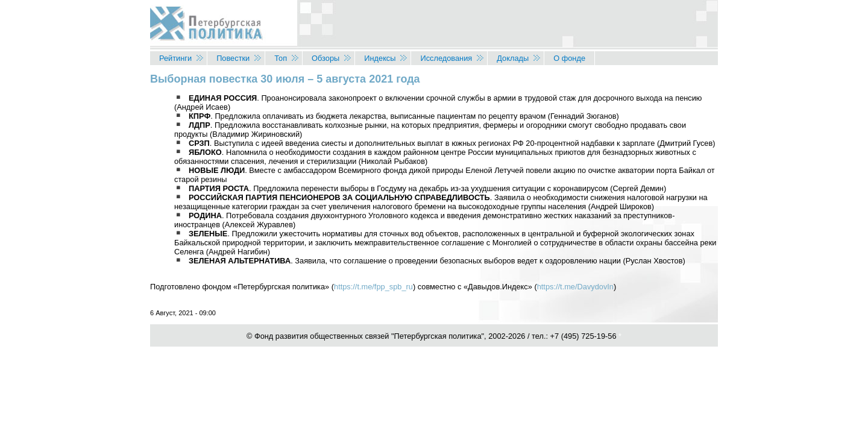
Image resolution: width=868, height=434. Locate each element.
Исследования (446, 58)
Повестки (233, 58)
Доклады (513, 58)
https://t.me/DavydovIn (575, 287)
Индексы (380, 58)
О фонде (569, 58)
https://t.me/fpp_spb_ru (373, 287)
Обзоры (325, 58)
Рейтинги (175, 58)
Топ (281, 58)
